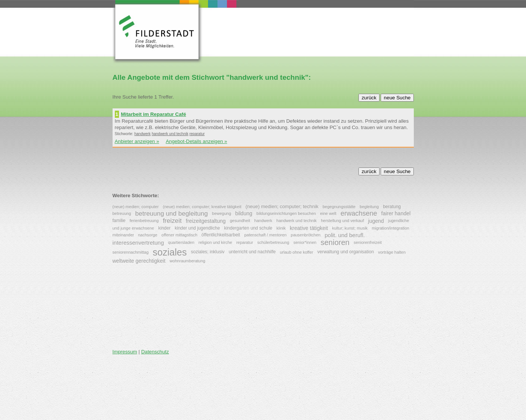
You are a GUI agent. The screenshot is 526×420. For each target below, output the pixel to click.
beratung (392, 206)
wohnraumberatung (187, 261)
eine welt (328, 213)
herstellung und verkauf (342, 221)
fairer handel (396, 213)
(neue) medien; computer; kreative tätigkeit (202, 207)
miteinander (124, 235)
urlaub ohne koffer (296, 252)
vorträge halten (392, 252)
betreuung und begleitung (172, 213)
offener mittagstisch (179, 235)
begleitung (369, 207)
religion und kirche (215, 242)
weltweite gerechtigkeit (139, 261)
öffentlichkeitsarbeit (221, 234)
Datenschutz (155, 352)
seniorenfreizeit (368, 242)
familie (119, 221)
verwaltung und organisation (346, 252)
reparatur (197, 134)
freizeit (172, 221)
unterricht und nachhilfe (252, 252)
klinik (281, 228)
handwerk (143, 134)
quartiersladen (181, 242)
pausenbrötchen (306, 235)
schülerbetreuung (273, 242)
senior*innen (305, 242)
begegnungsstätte (339, 207)
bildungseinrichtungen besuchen (286, 213)
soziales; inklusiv (208, 252)
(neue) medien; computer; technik (282, 206)
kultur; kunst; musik (350, 228)
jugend (376, 221)
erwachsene (359, 213)
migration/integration (390, 228)
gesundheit (240, 221)
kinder (164, 228)
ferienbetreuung (144, 221)
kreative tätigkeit (309, 228)
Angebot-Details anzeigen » (196, 141)
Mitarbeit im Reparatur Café (153, 114)
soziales (170, 252)
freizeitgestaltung (206, 221)
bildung (244, 213)
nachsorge (147, 235)
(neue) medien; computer (136, 207)
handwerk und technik (170, 134)
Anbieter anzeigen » (137, 141)
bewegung (222, 213)
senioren (335, 242)
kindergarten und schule (248, 228)
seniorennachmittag (131, 252)
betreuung (122, 213)
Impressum (125, 352)
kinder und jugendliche (197, 228)
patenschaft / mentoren (266, 235)
